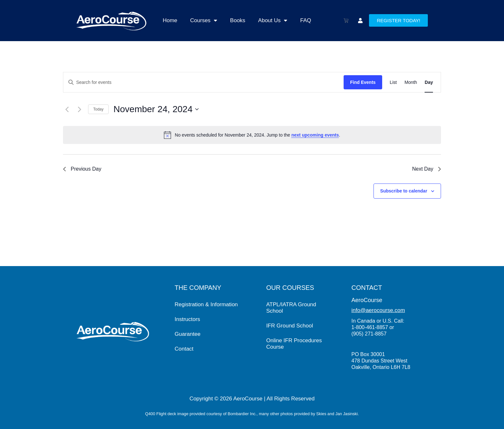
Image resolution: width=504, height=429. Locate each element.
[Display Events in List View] (393, 82)
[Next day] (79, 109)
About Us (273, 20)
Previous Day (82, 169)
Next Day (427, 169)
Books (238, 20)
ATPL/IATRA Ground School (291, 308)
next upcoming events (315, 135)
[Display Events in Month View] (411, 82)
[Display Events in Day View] (429, 82)
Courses (204, 20)
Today (98, 109)
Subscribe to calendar (404, 191)
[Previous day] (67, 109)
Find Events (363, 82)
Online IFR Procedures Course (294, 344)
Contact (184, 349)
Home (170, 20)
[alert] (252, 135)
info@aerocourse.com (378, 310)
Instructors (187, 319)
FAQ (306, 20)
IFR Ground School (290, 326)
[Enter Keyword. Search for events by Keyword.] (203, 82)
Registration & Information (206, 304)
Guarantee (187, 334)
